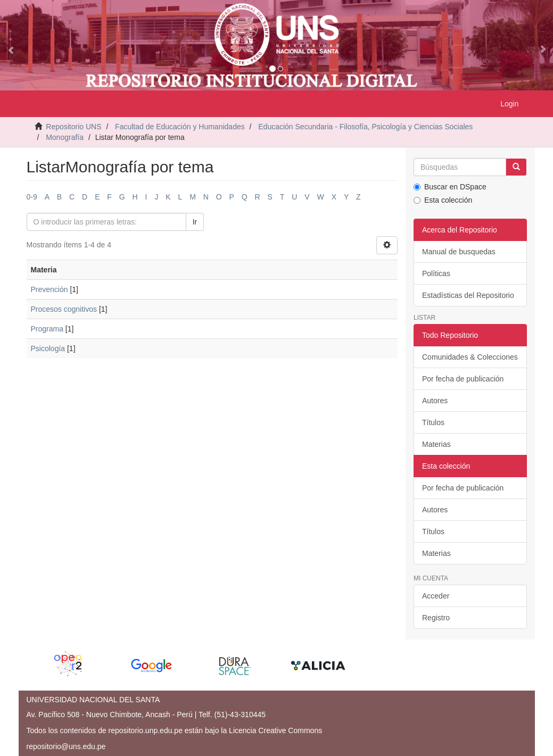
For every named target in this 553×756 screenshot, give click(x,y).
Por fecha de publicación (463, 379)
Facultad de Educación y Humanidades (180, 127)
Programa (47, 329)
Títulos (433, 422)
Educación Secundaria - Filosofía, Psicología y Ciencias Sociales (365, 127)
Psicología (48, 348)
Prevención (49, 289)
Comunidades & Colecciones (470, 357)
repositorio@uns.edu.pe (66, 746)
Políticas (436, 273)
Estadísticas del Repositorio (468, 295)
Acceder (436, 596)
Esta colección (443, 200)
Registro (436, 618)
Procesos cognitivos (64, 309)
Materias (436, 444)
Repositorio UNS (73, 127)
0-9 (32, 197)
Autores (435, 401)
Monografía (65, 137)
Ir (195, 222)
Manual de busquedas (459, 252)
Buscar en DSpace (450, 187)
